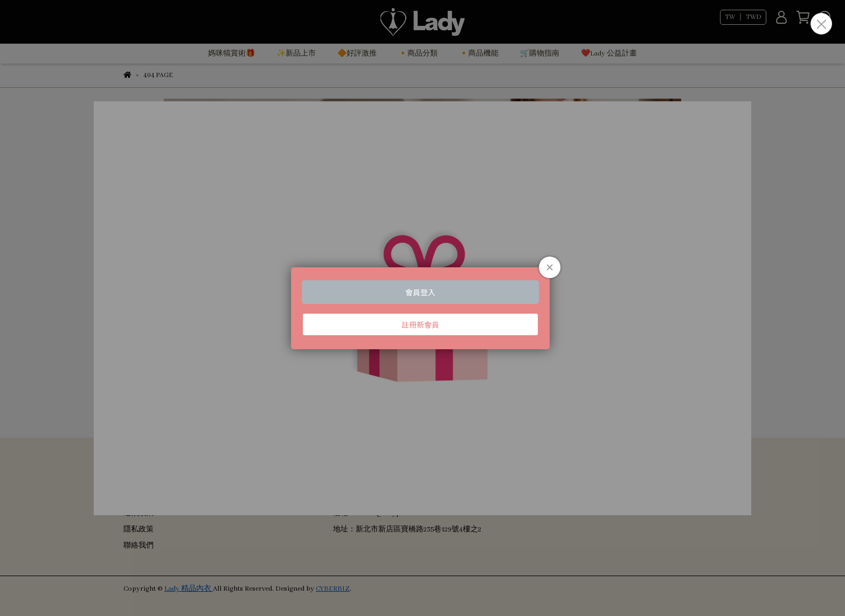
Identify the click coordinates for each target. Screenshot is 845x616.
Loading (422, 308)
